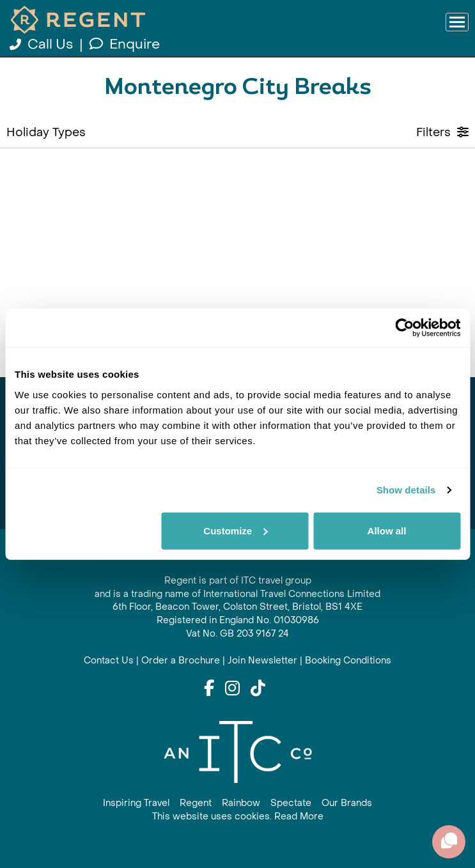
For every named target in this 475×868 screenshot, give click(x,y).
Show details (406, 490)
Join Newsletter (262, 661)
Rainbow (241, 803)
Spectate (291, 803)
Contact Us (109, 661)
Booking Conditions (348, 661)
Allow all (387, 530)
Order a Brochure (181, 661)
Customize (235, 530)
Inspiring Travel (136, 803)
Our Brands (347, 803)
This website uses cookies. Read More (238, 817)
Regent (196, 803)
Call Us (43, 44)
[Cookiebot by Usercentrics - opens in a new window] (404, 328)
